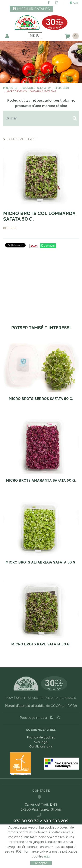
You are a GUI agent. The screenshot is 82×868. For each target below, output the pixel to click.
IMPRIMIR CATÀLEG (31, 9)
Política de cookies (41, 737)
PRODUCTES (10, 88)
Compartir (48, 246)
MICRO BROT (62, 88)
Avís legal (41, 742)
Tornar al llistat (20, 139)
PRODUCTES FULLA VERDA (36, 88)
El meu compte (7, 36)
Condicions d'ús (41, 746)
